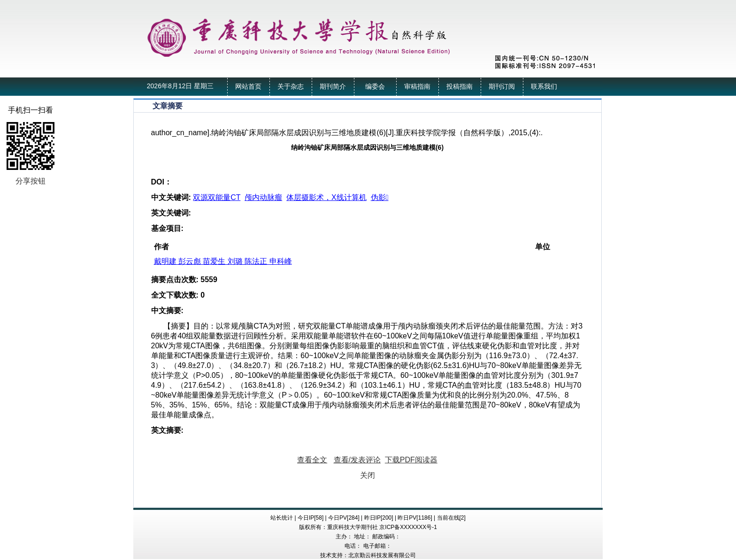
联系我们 (544, 87)
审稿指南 (417, 87)
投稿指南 (460, 87)
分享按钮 (31, 181)
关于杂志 (291, 87)
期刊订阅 (502, 87)
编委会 (375, 87)
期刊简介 (333, 87)
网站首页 (248, 87)
